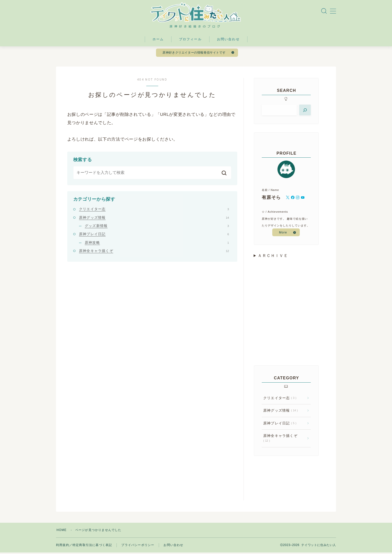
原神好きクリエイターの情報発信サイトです (194, 54)
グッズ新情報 (157, 227)
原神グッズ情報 (154, 219)
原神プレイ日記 (154, 235)
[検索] (305, 111)
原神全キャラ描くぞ (154, 252)
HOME (62, 531)
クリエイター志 (154, 210)
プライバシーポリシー (138, 546)
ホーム (158, 40)
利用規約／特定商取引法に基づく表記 (84, 546)
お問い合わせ (228, 40)
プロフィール (190, 40)
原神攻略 (157, 244)
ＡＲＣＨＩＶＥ (273, 257)
